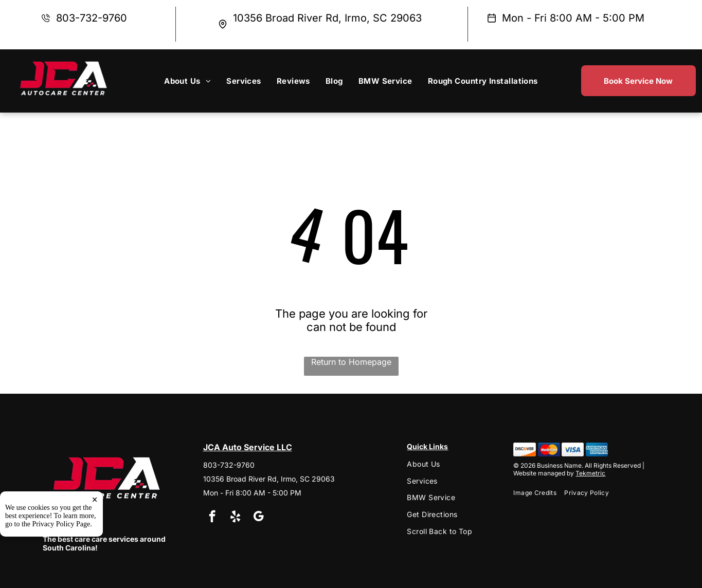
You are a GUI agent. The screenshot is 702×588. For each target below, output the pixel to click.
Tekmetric (590, 473)
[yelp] (235, 518)
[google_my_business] (258, 518)
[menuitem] (187, 81)
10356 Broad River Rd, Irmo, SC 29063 (327, 18)
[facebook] (212, 518)
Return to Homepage (351, 362)
